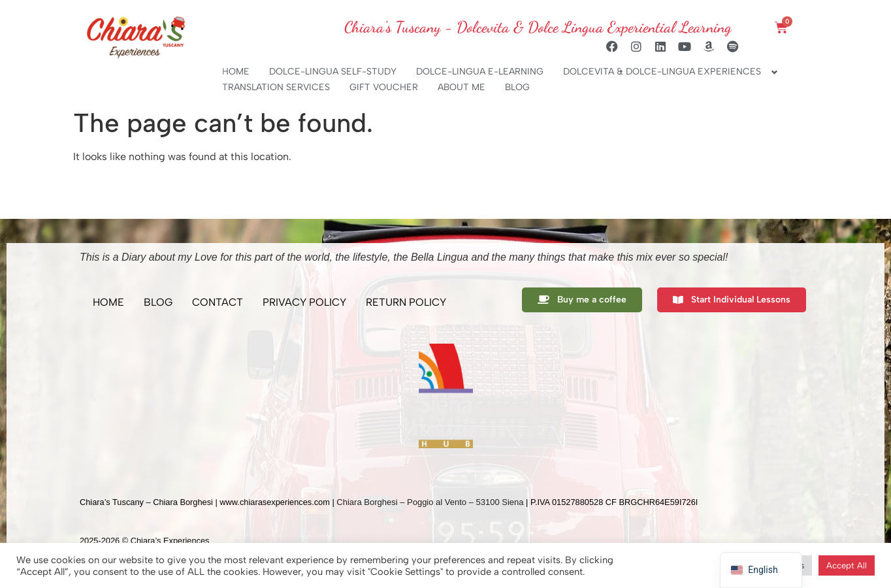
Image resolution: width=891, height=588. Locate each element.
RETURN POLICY (406, 302)
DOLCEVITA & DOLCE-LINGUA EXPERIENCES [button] (662, 72)
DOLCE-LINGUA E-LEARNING (480, 72)
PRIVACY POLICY (304, 302)
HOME (236, 72)
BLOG (517, 87)
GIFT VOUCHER (384, 87)
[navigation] (761, 570)
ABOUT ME (462, 87)
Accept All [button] (847, 565)
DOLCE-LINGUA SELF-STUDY (333, 72)
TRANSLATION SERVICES (276, 87)
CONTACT (218, 302)
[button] (93, 396)
